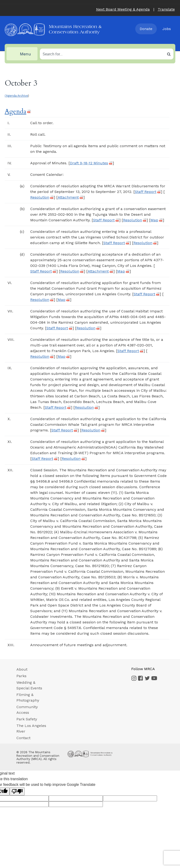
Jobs (167, 29)
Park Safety (27, 719)
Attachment (68, 197)
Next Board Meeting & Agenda (123, 9)
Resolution (40, 197)
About (22, 669)
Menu (21, 54)
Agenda (15, 111)
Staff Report (146, 192)
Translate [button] (166, 9)
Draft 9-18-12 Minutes (89, 163)
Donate (146, 29)
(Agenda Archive (16, 96)
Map (154, 220)
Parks (21, 676)
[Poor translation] (17, 791)
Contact (23, 738)
